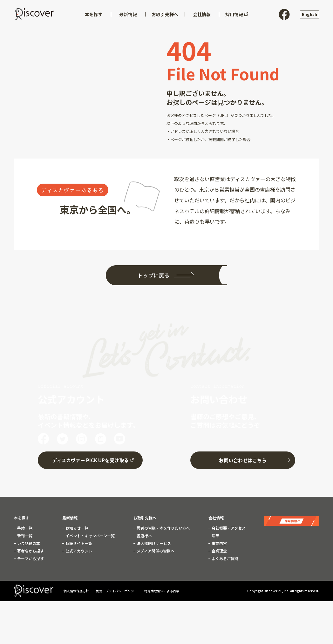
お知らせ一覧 (76, 526)
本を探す (22, 516)
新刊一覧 (24, 534)
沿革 (215, 534)
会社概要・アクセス (228, 526)
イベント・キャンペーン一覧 (90, 534)
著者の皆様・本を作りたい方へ (163, 526)
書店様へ (144, 534)
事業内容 (219, 542)
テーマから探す (30, 557)
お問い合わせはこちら (243, 459)
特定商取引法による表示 (162, 590)
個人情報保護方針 (77, 590)
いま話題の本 (28, 542)
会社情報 (216, 516)
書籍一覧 (24, 526)
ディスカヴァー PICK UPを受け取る (90, 459)
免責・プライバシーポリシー (117, 590)
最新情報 (70, 516)
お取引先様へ (145, 516)
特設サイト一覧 (78, 542)
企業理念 (219, 549)
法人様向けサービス (153, 542)
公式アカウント (78, 549)
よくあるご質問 (224, 557)
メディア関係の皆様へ (155, 549)
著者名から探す (30, 549)
